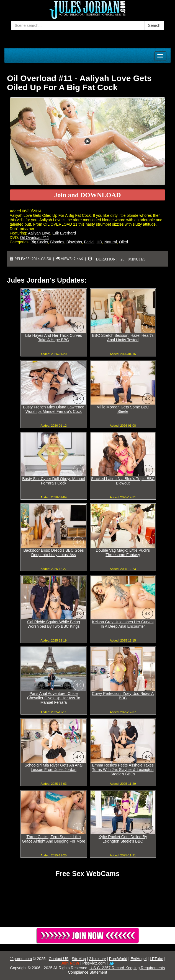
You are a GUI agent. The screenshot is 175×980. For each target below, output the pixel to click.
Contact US (59, 959)
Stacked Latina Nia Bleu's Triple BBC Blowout (123, 481)
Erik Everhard (64, 233)
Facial (89, 242)
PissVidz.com (94, 963)
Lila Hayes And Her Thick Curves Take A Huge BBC (54, 338)
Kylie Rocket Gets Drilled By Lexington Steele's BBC (123, 839)
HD (99, 242)
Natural (111, 242)
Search (154, 25)
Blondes (57, 242)
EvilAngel (138, 959)
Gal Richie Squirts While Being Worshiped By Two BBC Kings (54, 624)
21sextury (98, 959)
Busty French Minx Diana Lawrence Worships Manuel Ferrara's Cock (54, 409)
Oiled (124, 242)
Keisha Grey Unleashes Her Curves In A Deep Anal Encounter (123, 624)
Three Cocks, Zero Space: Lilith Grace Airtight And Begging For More (54, 839)
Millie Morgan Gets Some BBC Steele (123, 409)
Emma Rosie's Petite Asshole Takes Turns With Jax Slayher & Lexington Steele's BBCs (123, 770)
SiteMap (79, 959)
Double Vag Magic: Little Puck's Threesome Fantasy (123, 552)
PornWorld (118, 959)
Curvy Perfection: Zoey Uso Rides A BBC (123, 696)
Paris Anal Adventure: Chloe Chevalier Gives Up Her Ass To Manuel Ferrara (54, 698)
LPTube (157, 959)
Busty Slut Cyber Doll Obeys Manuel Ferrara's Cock (53, 481)
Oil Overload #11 (34, 238)
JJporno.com (21, 959)
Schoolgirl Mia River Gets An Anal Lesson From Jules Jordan (54, 767)
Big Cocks (39, 242)
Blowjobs (74, 242)
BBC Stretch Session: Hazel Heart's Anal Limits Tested (123, 338)
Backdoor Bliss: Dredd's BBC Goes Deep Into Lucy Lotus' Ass (53, 552)
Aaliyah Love (39, 233)
